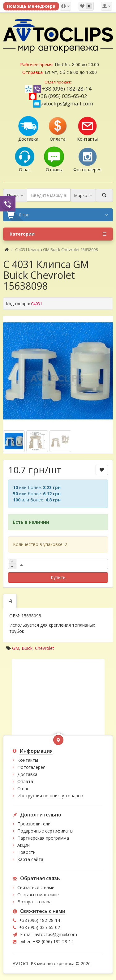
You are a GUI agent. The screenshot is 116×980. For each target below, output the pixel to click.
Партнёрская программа (43, 838)
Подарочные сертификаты (45, 831)
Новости (26, 852)
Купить (58, 577)
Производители (34, 824)
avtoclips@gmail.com (63, 103)
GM (16, 648)
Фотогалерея (31, 767)
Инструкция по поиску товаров (50, 796)
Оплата (25, 781)
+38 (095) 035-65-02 (62, 96)
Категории (58, 234)
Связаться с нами (36, 887)
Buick (27, 648)
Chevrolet (45, 648)
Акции (24, 845)
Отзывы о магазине (38, 895)
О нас (23, 788)
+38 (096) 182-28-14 (67, 89)
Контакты (28, 760)
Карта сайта (30, 859)
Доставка (27, 774)
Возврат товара (34, 902)
